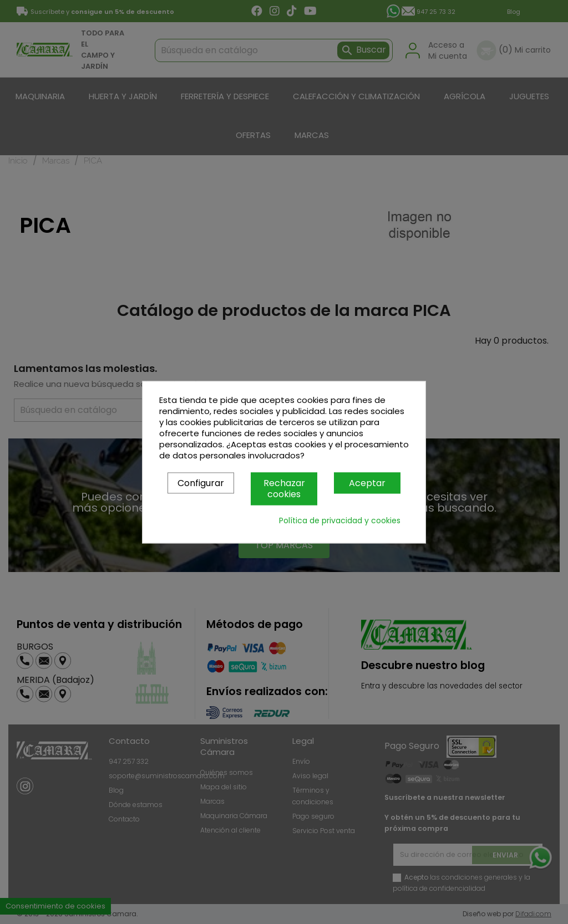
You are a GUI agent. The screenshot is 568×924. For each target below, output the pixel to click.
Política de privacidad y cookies (340, 520)
